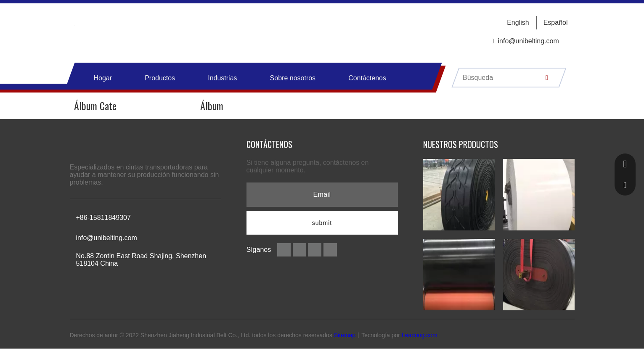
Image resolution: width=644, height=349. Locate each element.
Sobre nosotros (293, 78)
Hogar (103, 78)
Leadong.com (420, 335)
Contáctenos (367, 78)
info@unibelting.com (529, 41)
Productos (160, 78)
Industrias (222, 78)
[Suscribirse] (322, 223)
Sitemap (345, 335)
